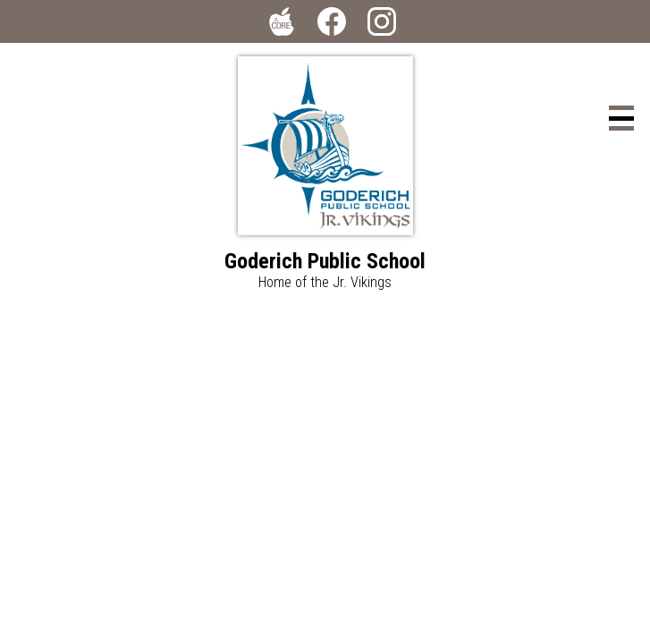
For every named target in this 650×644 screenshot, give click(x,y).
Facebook (332, 25)
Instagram (382, 25)
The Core (278, 25)
